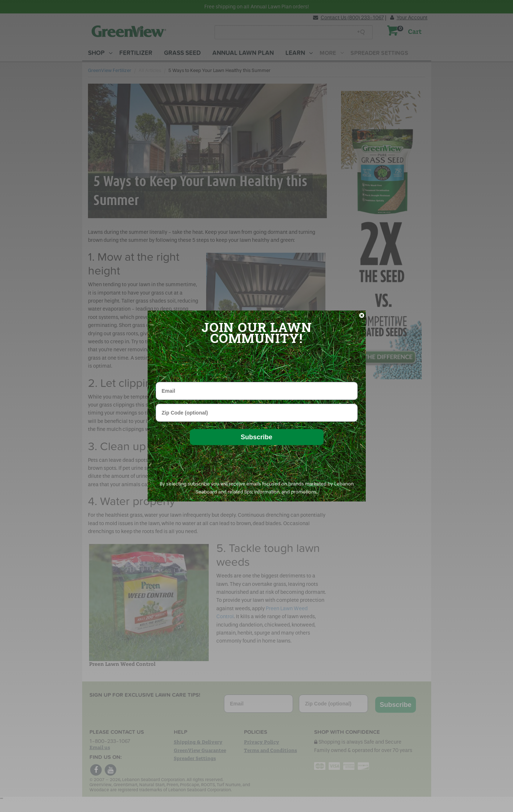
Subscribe (256, 437)
